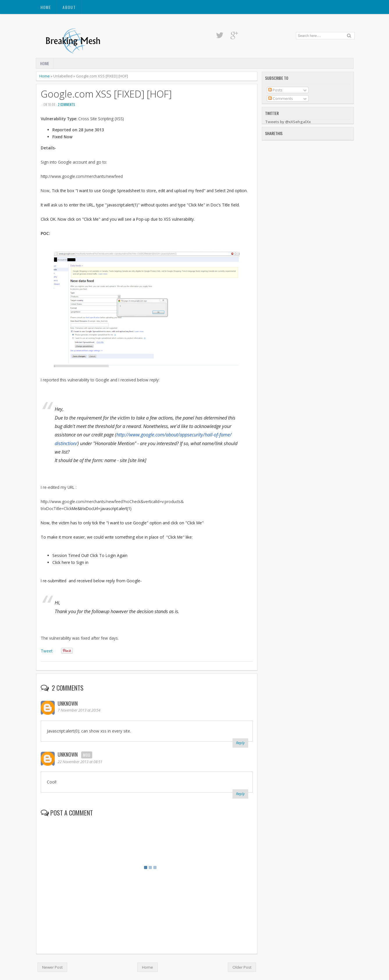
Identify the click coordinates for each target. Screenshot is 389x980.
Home (46, 7)
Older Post (242, 967)
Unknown (68, 703)
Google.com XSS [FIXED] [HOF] (106, 94)
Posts (275, 90)
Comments (281, 98)
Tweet (47, 651)
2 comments (66, 105)
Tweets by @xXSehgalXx (288, 122)
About (69, 7)
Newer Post (52, 967)
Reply (240, 743)
